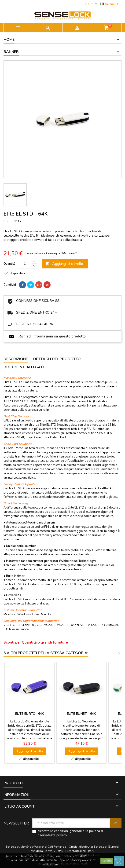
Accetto (107, 861)
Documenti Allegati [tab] (24, 367)
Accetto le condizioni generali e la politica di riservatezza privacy (71, 833)
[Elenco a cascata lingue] (110, 4)
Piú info (119, 861)
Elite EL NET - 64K (81, 714)
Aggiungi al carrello (64, 264)
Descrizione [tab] (16, 359)
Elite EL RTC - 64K (30, 714)
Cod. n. (8, 221)
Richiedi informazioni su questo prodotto (47, 336)
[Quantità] (25, 264)
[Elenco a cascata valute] (92, 4)
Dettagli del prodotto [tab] (57, 359)
